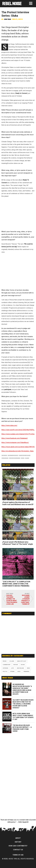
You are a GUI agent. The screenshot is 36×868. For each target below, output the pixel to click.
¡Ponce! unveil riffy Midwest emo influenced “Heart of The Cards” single (18, 543)
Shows (23, 665)
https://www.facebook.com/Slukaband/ (15, 438)
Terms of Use (18, 855)
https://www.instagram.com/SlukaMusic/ (15, 443)
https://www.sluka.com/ (9, 425)
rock (23, 458)
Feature (16, 665)
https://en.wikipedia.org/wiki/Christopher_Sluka (17, 451)
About (18, 838)
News (28, 668)
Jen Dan (7, 19)
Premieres (26, 671)
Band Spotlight (22, 661)
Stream (12, 671)
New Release (20, 668)
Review (5, 661)
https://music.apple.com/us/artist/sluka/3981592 (18, 447)
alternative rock (13, 455)
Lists (12, 668)
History (18, 842)
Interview (5, 668)
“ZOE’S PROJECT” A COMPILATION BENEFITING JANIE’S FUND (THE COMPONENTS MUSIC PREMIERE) (16, 584)
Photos (5, 671)
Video (19, 671)
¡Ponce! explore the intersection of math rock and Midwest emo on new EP (18, 503)
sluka (27, 458)
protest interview (15, 458)
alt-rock (4, 455)
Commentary (7, 665)
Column (12, 661)
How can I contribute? (18, 846)
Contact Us (18, 850)
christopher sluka (25, 455)
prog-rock (5, 458)
